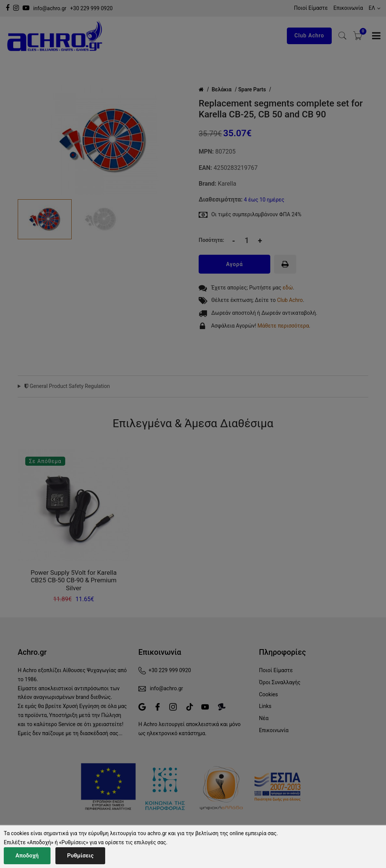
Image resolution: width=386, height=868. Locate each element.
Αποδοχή (27, 856)
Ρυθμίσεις (80, 856)
